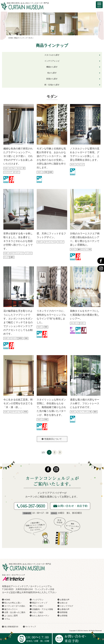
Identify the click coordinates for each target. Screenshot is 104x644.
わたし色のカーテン (41, 616)
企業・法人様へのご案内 (15, 612)
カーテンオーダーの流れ (15, 606)
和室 (46, 172)
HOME (7, 600)
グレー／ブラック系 (84, 412)
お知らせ (64, 603)
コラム (7, 619)
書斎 (51, 172)
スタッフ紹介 (38, 612)
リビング (81, 164)
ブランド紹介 (38, 606)
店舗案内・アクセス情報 (43, 609)
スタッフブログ (66, 606)
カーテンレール (50, 242)
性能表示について (53, 439)
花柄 (26, 338)
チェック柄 (87, 249)
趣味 (12, 257)
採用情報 (64, 612)
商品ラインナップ (40, 603)
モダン (6, 168)
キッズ (6, 257)
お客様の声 (65, 600)
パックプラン (38, 600)
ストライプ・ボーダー (12, 172)
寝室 (20, 338)
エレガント (75, 323)
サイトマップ (31, 627)
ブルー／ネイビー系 (18, 168)
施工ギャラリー (11, 609)
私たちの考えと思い (13, 603)
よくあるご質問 (11, 616)
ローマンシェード (17, 253)
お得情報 (64, 616)
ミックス (29, 253)
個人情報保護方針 (11, 627)
